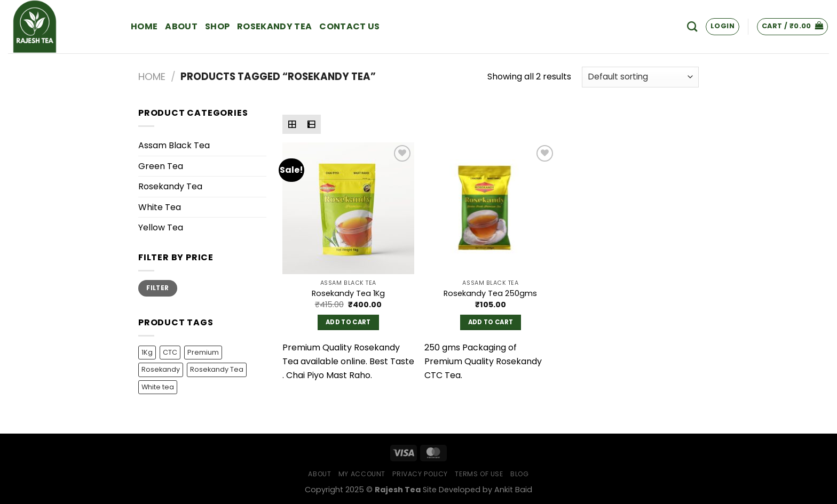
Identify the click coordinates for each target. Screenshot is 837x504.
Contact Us (349, 26)
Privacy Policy (420, 474)
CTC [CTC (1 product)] (170, 352)
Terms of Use (479, 474)
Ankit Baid (513, 490)
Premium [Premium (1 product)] (203, 352)
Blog (519, 474)
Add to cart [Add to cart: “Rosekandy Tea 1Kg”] (348, 322)
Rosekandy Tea (274, 26)
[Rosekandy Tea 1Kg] (348, 208)
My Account (362, 474)
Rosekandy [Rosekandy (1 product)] (161, 369)
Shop (217, 26)
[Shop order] (640, 77)
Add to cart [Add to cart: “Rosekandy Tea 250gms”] (491, 322)
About (181, 26)
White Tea (160, 207)
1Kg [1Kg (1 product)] (147, 352)
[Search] (692, 26)
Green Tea (161, 166)
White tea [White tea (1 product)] (158, 387)
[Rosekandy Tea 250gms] (490, 208)
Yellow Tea (161, 227)
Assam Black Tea (174, 145)
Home (144, 26)
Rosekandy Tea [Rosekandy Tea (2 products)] (217, 369)
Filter (157, 288)
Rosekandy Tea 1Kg (348, 294)
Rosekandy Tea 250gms (490, 294)
